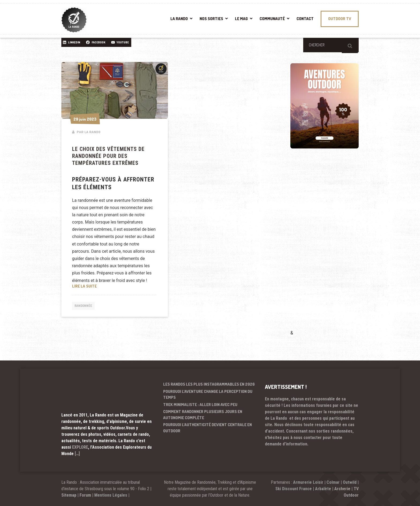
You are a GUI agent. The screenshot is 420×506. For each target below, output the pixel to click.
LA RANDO (179, 19)
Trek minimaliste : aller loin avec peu (200, 405)
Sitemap (69, 495)
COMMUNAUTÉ (272, 19)
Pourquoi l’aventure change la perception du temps (208, 395)
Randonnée (85, 306)
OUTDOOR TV (340, 19)
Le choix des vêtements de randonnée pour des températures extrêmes (108, 156)
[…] (77, 454)
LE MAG (241, 19)
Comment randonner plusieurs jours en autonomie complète (203, 415)
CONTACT (305, 19)
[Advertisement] (331, 247)
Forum (85, 495)
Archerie (342, 489)
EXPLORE (80, 447)
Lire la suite (115, 286)
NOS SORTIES (211, 19)
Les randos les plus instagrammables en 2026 (209, 384)
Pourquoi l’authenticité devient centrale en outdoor (207, 428)
